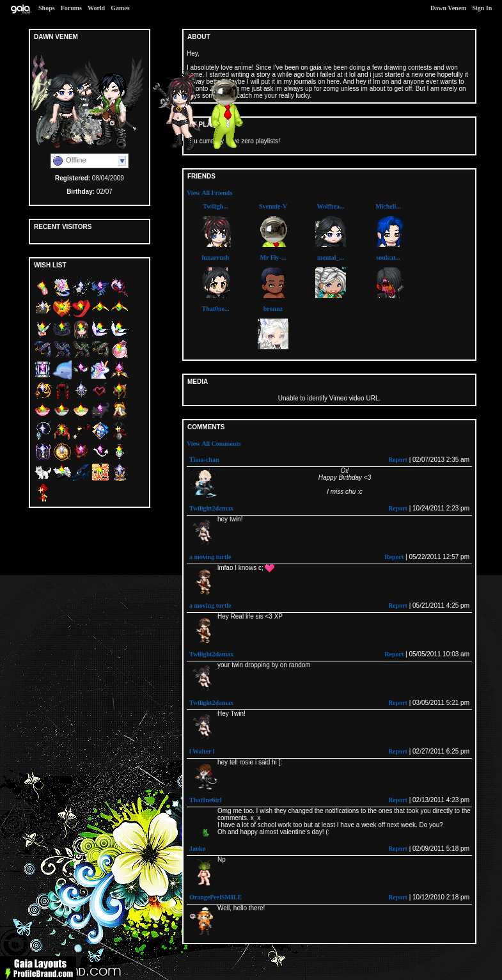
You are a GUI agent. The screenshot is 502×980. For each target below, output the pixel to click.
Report (398, 460)
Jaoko (198, 849)
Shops (47, 8)
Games (120, 8)
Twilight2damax (211, 508)
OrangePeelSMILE (216, 897)
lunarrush (216, 257)
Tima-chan (204, 460)
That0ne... (215, 309)
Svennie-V (273, 206)
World (96, 8)
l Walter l (202, 751)
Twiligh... (216, 206)
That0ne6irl (206, 800)
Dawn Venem (448, 8)
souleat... (388, 257)
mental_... (331, 257)
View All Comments (214, 444)
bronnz (273, 309)
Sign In (482, 8)
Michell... (388, 206)
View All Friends (209, 193)
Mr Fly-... (273, 257)
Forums (71, 8)
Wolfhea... (330, 206)
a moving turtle (210, 557)
